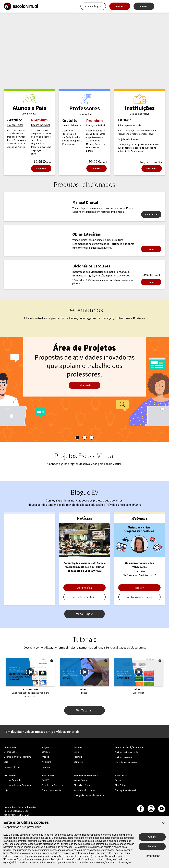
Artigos (45, 757)
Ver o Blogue (85, 614)
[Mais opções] (161, 6)
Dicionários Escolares (91, 266)
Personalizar (152, 856)
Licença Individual (40, 125)
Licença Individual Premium (17, 757)
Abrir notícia (85, 588)
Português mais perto (126, 790)
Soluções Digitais (13, 767)
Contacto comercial (51, 790)
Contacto (78, 762)
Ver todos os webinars (140, 597)
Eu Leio (119, 780)
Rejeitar (152, 846)
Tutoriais (78, 757)
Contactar (152, 168)
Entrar (144, 6)
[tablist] (84, 438)
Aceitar (152, 837)
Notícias (46, 752)
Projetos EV (121, 776)
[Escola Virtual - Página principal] (21, 6)
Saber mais (151, 214)
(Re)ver (139, 588)
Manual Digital (80, 780)
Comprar (120, 6)
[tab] (77, 438)
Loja (151, 249)
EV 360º (45, 780)
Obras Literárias (82, 785)
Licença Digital (15, 125)
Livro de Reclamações (126, 762)
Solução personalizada (129, 125)
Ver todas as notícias (84, 597)
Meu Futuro (121, 785)
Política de (124, 757)
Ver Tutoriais (84, 710)
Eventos (46, 767)
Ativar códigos (93, 6)
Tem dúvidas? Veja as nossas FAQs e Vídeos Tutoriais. (42, 732)
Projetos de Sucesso (129, 139)
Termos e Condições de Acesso (131, 747)
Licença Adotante (72, 125)
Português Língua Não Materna (89, 795)
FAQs (76, 752)
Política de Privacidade (127, 752)
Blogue (45, 747)
